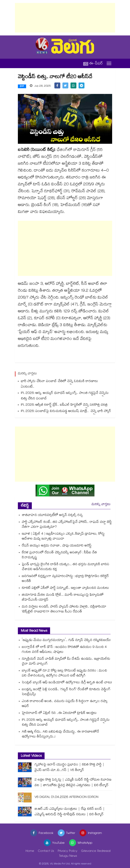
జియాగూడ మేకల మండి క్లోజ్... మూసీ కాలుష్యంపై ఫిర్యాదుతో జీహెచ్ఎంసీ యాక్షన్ (63, 598)
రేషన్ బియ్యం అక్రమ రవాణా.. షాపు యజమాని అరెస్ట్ (57, 546)
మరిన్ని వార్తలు (101, 505)
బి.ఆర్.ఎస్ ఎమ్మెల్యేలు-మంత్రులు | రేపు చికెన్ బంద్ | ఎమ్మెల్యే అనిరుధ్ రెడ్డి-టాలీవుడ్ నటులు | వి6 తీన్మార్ (70, 812)
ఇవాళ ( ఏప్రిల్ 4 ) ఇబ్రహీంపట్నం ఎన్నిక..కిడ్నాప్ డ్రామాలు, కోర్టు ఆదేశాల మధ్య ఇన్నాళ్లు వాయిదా (63, 537)
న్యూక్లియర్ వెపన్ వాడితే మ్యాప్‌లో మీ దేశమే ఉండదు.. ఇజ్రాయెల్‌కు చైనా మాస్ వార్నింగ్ (66, 662)
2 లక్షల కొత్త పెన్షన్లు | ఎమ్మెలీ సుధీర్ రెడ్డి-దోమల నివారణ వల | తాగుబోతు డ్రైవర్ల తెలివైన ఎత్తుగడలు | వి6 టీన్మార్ (73, 783)
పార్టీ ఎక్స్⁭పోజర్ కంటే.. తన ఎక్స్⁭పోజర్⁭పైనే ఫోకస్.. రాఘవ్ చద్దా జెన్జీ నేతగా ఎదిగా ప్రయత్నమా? (67, 525)
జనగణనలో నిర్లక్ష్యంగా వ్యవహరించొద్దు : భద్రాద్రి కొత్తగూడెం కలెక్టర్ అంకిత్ (65, 579)
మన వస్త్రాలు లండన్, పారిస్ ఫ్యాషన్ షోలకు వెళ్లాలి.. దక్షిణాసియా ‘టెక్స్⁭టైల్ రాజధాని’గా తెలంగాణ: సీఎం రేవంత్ (64, 609)
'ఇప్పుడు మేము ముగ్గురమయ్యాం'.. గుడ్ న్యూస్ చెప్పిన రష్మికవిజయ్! (66, 640)
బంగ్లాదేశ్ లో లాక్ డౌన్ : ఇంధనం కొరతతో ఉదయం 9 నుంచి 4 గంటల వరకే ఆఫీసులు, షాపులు (64, 650)
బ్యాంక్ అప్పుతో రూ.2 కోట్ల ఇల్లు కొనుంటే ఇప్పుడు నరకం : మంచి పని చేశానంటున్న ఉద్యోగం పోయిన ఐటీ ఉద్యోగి (64, 673)
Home (30, 851)
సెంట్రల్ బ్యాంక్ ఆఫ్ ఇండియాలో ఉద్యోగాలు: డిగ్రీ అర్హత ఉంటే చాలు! (67, 683)
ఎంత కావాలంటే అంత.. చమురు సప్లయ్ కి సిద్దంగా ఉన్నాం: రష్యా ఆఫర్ (65, 704)
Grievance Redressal (96, 851)
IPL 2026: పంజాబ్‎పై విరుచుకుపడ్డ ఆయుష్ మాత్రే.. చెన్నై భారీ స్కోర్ (66, 411)
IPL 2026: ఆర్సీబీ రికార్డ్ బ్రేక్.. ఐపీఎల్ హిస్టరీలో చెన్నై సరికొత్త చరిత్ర (64, 405)
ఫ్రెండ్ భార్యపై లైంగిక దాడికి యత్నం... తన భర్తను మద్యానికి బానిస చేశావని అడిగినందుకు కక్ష (65, 567)
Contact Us (46, 851)
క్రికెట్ (22, 86)
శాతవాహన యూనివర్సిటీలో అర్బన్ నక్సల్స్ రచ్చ (52, 515)
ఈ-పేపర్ (93, 64)
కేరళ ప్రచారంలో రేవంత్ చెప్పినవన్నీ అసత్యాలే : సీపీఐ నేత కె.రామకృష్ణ (59, 555)
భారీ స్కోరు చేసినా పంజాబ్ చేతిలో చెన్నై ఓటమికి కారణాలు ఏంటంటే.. (59, 384)
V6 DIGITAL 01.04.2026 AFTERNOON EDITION (66, 797)
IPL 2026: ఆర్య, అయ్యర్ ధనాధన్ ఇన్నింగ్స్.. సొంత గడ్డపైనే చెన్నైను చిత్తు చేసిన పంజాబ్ (65, 396)
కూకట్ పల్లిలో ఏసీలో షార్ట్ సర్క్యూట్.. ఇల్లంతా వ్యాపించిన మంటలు (65, 588)
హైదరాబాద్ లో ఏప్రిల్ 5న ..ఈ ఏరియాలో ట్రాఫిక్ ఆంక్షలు (59, 713)
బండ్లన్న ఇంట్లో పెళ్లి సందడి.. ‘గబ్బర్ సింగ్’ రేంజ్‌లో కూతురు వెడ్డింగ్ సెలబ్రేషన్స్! (66, 692)
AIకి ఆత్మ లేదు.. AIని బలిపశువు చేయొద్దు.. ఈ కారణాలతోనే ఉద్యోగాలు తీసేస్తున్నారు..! (60, 734)
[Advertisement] (65, 18)
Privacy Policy (68, 851)
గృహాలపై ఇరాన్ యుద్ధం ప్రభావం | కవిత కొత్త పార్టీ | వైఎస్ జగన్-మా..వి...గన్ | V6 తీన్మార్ (69, 768)
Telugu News (68, 856)
